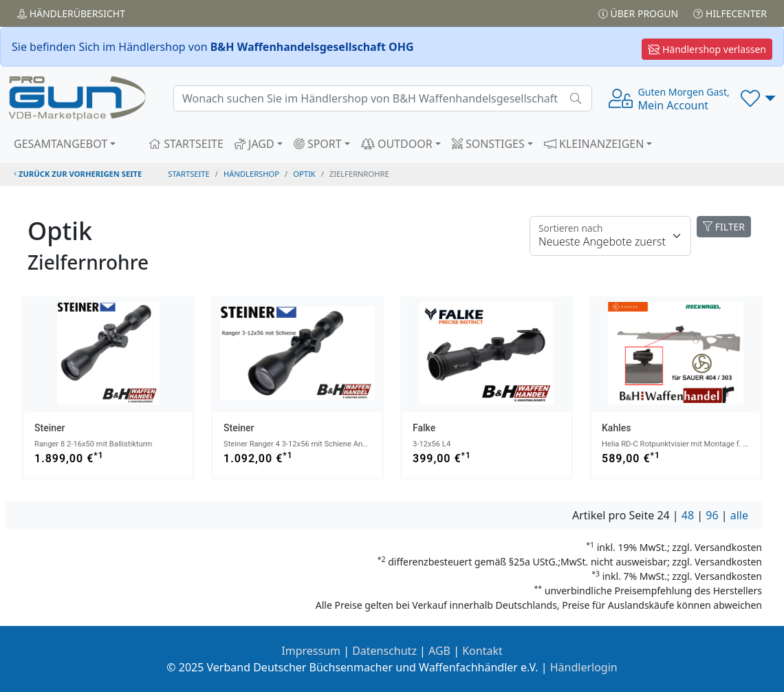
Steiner (50, 428)
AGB (439, 651)
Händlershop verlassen (707, 49)
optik (304, 174)
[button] (758, 98)
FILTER (724, 227)
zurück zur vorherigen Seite (78, 174)
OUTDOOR (397, 144)
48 (688, 515)
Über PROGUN (638, 13)
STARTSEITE (186, 144)
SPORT (318, 144)
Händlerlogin (584, 667)
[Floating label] (610, 236)
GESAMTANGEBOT (61, 144)
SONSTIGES (488, 144)
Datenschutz (384, 651)
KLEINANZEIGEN (594, 144)
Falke (424, 428)
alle (739, 515)
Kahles (616, 428)
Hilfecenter (730, 13)
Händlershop (251, 174)
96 (712, 515)
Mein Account (684, 99)
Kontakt (482, 651)
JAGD (254, 144)
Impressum (311, 651)
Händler (71, 13)
